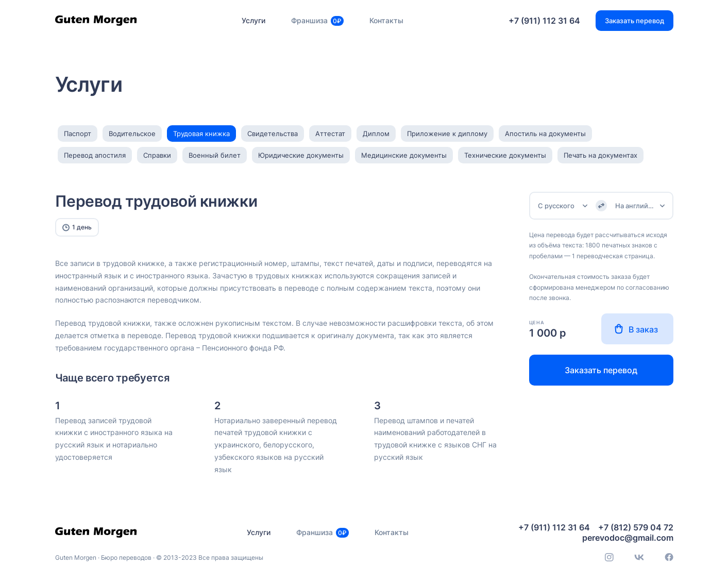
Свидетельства (273, 134)
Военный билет (215, 155)
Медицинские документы (404, 155)
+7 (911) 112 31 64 (544, 21)
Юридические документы (301, 155)
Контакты (386, 20)
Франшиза (317, 20)
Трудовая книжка (201, 134)
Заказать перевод (601, 370)
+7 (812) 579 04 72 (636, 527)
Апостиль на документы (545, 134)
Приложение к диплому (447, 134)
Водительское (132, 134)
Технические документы (505, 155)
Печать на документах (600, 155)
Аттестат (330, 134)
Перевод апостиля (95, 155)
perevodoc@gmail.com (628, 538)
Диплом (376, 134)
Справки (157, 155)
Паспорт (78, 134)
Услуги (253, 20)
